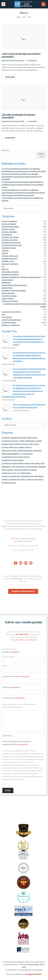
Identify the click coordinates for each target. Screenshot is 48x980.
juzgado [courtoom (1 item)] (5, 444)
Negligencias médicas (10, 275)
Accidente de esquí (9, 296)
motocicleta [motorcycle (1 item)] (28, 454)
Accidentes (6, 322)
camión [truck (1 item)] (5, 479)
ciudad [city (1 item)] (22, 441)
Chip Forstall (33, 60)
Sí (5, 784)
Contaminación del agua (11, 320)
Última (5, 666)
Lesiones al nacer (8, 229)
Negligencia (6, 283)
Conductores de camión (11, 312)
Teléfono (11, 687)
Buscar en (5, 150)
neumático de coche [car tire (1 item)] (10, 441)
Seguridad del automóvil (11, 243)
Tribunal (5, 253)
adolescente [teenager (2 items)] (26, 473)
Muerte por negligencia (11, 325)
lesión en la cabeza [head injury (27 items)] (17, 447)
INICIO (18, 17)
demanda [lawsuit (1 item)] (38, 450)
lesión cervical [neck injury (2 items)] (24, 457)
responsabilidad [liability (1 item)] (12, 454)
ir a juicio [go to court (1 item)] (5, 447)
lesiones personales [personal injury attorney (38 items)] (32, 463)
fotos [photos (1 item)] (42, 463)
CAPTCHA (7, 736)
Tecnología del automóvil (12, 245)
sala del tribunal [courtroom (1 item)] (15, 444)
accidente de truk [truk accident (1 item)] (9, 483)
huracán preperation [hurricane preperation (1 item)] (25, 450)
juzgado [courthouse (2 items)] (39, 441)
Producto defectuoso (10, 256)
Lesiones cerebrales (9, 232)
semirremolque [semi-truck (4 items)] (32, 467)
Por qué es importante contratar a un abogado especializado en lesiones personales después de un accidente (22, 177)
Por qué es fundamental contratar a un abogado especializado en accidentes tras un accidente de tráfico (29, 341)
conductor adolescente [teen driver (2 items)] (11, 476)
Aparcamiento (7, 288)
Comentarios (13, 698)
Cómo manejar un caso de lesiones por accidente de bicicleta (29, 406)
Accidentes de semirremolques (14, 290)
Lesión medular (8, 298)
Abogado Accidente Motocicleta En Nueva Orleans (21, 277)
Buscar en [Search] (41, 155)
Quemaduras (7, 235)
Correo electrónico (16, 677)
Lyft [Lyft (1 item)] (21, 454)
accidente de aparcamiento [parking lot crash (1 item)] (13, 463)
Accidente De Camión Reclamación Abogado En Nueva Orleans (25, 305)
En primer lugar (8, 656)
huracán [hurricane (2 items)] (28, 447)
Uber (3, 314)
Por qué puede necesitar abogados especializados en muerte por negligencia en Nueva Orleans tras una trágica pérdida (29, 373)
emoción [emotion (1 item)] (25, 444)
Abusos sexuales (8, 293)
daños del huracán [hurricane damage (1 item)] (9, 450)
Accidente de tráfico (10, 240)
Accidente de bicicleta (10, 227)
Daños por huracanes (10, 264)
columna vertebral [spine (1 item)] (21, 470)
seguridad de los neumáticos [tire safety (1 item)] (32, 476)
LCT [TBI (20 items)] (15, 473)
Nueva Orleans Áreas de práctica (14, 285)
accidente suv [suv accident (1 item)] (7, 473)
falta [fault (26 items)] (31, 444)
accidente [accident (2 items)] (6, 438)
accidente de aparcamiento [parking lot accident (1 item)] (13, 460)
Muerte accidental (9, 224)
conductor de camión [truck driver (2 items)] (35, 479)
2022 (24, 17)
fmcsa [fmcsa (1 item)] (36, 444)
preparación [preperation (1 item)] (6, 467)
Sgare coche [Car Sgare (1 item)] (32, 438)
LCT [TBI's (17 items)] (19, 473)
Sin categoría (7, 317)
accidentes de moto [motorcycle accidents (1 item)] (10, 457)
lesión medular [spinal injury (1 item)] (7, 470)
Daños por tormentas (10, 301)
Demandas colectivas (10, 272)
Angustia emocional (9, 259)
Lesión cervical (7, 280)
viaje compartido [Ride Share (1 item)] (18, 467)
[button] (3, 4)
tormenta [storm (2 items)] (33, 470)
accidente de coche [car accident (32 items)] (18, 438)
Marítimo (5, 269)
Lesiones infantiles (9, 248)
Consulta (5, 251)
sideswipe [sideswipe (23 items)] (42, 467)
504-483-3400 (28, 539)
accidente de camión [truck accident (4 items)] (17, 479)
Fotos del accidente (9, 221)
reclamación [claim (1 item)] (30, 441)
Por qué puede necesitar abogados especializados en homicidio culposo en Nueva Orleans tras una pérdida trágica (22, 185)
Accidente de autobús (10, 237)
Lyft (3, 267)
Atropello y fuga (8, 261)
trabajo (13, 322)
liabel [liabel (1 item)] (4, 454)
